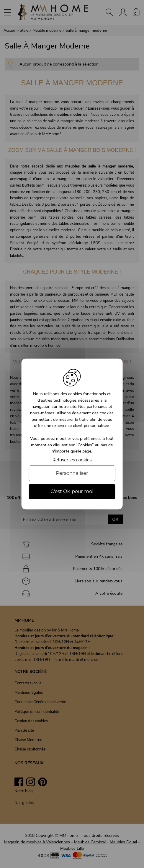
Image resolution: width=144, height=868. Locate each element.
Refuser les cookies (72, 460)
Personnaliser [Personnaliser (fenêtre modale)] (72, 473)
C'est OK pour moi (72, 491)
